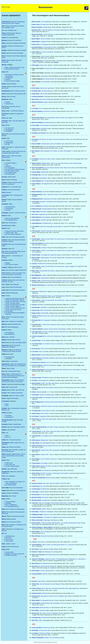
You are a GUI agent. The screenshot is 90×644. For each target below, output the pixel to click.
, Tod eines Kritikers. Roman (47, 39)
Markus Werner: (37, 355)
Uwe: (7, 476)
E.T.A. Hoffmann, (37, 206)
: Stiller (40, 620)
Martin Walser (36, 39)
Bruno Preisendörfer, (38, 168)
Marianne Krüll (36, 30)
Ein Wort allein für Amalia (12, 171)
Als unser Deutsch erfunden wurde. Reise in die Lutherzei (60, 168)
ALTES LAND (9, 141)
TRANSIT (13, 430)
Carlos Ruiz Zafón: (37, 398)
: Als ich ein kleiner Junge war (44, 459)
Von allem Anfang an (11, 163)
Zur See (8, 144)
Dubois (4, 94)
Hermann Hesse (37, 593)
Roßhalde (14, 180)
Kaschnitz (5, 244)
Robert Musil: (36, 419)
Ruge (3, 387)
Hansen (4, 138)
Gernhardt (5, 121)
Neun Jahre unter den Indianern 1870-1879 (55, 483)
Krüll (3, 273)
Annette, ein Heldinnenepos (17, 509)
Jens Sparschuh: (37, 332)
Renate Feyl (35, 613)
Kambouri (5, 240)
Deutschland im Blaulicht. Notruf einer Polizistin (50, 358)
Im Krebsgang (9, 130)
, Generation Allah (46, 223)
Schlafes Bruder (17, 424)
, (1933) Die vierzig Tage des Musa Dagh (50, 227)
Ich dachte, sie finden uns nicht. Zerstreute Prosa (14, 451)
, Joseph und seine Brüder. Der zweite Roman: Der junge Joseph (54, 250)
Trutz (7, 165)
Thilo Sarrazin (36, 231)
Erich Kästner (36, 455)
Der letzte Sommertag (14, 190)
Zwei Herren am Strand (12, 265)
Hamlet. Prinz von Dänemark (52, 638)
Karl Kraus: (35, 566)
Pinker (4, 374)
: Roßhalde (44, 593)
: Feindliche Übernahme (16, 393)
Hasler (4, 156)
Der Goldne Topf (16, 187)
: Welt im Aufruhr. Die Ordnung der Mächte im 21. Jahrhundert (53, 545)
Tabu (7, 404)
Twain (3, 488)
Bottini (4, 53)
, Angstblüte (43, 42)
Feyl (3, 107)
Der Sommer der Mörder (16, 53)
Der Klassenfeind (46, 82)
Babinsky (4, 40)
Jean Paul (5, 226)
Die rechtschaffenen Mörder (17, 427)
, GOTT (41, 362)
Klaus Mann (35, 512)
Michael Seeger (6, 7)
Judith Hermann (37, 509)
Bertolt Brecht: (36, 450)
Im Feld (13, 544)
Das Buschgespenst (13, 327)
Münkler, (4, 340)
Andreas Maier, (36, 172)
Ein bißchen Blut (14, 547)
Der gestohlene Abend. (51, 285)
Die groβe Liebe (10, 357)
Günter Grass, (36, 129)
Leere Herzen (9, 539)
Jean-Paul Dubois (37, 47)
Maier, (4, 293)
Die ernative (12, 30)
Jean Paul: (35, 503)
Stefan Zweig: (36, 413)
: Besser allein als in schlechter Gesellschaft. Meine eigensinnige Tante (60, 588)
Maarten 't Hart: (36, 281)
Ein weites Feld (10, 128)
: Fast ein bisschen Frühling (43, 549)
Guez (3, 134)
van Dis (4, 87)
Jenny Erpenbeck (37, 574)
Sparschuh (5, 450)
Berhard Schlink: (37, 497)
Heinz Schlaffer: (37, 144)
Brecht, (4, 60)
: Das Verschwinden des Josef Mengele (50, 584)
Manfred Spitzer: (37, 163)
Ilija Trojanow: (36, 151)
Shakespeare (5, 443)
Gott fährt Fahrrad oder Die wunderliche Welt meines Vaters (14, 152)
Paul (3, 371)
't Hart (3, 151)
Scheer (4, 398)
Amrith (4, 38)
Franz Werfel (36, 227)
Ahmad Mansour (37, 223)
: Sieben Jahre (43, 65)
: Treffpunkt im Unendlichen (46, 512)
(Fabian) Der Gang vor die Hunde (14, 231)
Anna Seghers (36, 220)
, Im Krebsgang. (40, 44)
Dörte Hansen (36, 495)
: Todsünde (38, 610)
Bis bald (13, 519)
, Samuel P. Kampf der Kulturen (14, 213)
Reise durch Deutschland (16, 488)
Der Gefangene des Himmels (51, 398)
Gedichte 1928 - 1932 (11, 233)
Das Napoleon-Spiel (11, 172)
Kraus (3, 270)
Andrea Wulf (36, 202)
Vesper (4, 493)
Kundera (4, 277)
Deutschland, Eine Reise (12, 69)
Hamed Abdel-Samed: (38, 118)
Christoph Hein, (37, 91)
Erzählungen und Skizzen (50, 520)
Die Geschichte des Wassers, (44, 271)
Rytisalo (4, 390)
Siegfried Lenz (36, 278)
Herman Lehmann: (38, 483)
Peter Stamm (36, 65)
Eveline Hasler (36, 523)
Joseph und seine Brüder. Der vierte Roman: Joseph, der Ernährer (15, 309)
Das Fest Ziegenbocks (20, 490)
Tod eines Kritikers (10, 502)
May (3, 327)
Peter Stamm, (36, 88)
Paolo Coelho (36, 212)
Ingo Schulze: (36, 443)
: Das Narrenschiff (41, 618)
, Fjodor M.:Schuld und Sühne (13, 91)
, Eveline (8, 156)
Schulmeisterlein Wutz (14, 371)
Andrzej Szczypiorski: (38, 336)
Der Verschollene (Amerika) (17, 237)
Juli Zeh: (34, 264)
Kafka (3, 237)
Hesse (4, 180)
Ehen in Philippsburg (11, 505)
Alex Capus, (36, 139)
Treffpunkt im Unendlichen (16, 321)
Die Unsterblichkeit (16, 277)
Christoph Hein (36, 248)
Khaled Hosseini (37, 209)
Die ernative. (39, 292)
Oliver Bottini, (36, 52)
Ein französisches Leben (19, 94)
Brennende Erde (44, 608)
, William (12, 443)
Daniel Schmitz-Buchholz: (39, 427)
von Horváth (5, 195)
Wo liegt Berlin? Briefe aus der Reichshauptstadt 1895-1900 (13, 252)
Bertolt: (8, 60)
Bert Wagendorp (37, 275)
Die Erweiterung (10, 334)
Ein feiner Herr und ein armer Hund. (47, 316)
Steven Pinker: (36, 258)
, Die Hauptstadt (46, 217)
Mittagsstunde (9, 143)
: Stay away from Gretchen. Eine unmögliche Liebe (50, 596)
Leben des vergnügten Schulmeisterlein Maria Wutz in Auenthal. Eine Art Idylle (59, 503)
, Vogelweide (42, 214)
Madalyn (8, 263)
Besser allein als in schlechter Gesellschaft (12, 34)
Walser (4, 499)
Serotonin (8, 210)
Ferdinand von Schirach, (39, 133)
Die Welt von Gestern (11, 555)
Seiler (3, 433)
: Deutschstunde (45, 278)
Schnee (12, 368)
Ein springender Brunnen (12, 506)
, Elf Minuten (43, 212)
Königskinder (9, 78)
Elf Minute (13, 84)
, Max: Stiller (9, 118)
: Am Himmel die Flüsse (41, 630)
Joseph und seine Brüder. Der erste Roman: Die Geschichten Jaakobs (15, 299)
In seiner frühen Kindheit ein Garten (15, 169)
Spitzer (4, 454)
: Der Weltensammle (45, 563)
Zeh (3, 533)
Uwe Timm (35, 214)
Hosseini (4, 200)
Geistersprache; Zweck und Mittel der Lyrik (53, 144)
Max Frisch (35, 620)
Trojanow (4, 479)
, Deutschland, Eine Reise (44, 199)
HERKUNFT (14, 469)
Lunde (4, 290)
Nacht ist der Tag (10, 465)
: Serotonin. (46, 243)
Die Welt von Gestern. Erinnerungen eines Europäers (54, 473)
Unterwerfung (9, 208)
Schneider (5, 424)
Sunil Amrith (36, 608)
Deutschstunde (15, 284)
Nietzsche (5, 350)
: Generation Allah (16, 324)
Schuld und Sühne (44, 478)
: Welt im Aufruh (16, 340)
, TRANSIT (43, 220)
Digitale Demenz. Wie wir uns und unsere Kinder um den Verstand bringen (13, 456)
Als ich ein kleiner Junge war (13, 234)
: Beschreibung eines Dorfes (46, 555)
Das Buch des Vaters (15, 522)
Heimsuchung (9, 104)
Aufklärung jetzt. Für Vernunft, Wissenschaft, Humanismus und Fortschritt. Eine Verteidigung (13, 376)
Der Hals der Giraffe (18, 396)
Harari (4, 147)
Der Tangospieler (10, 168)
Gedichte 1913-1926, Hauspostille (50, 450)
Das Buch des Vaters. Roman (44, 159)
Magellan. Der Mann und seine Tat (15, 554)
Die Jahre (13, 96)
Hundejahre (9, 131)
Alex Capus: (36, 492)
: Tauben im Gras (17, 267)
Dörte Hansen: (36, 440)
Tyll (13, 249)
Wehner (4, 516)
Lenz (3, 284)
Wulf (3, 525)
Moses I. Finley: (37, 388)
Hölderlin (4, 182)
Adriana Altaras (36, 588)
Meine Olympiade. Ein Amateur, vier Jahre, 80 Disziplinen (15, 482)
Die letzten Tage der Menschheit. (48, 566)
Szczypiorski (5, 472)
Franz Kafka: (36, 125)
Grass (3, 125)
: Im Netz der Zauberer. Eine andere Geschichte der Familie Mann (58, 30)
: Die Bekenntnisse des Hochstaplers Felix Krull (53, 603)
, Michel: (7, 204)
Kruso (7, 435)
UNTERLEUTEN (10, 536)
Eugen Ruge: (36, 94)
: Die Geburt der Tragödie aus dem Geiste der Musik (12, 351)
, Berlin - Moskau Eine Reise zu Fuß (47, 194)
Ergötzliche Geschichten (19, 43)
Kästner (4, 228)
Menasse (4, 330)
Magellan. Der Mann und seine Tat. (49, 466)
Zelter (3, 544)
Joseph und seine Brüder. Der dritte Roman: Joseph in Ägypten (15, 306)
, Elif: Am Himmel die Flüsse (11, 440)
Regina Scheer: (36, 313)
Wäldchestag (14, 293)
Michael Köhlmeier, (38, 102)
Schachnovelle (9, 552)
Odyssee (9, 192)
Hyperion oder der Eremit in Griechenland (12, 183)
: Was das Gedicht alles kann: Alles (52, 446)
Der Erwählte (9, 311)
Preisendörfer (6, 380)
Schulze (4, 427)
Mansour (4, 324)
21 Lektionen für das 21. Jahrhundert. (53, 344)
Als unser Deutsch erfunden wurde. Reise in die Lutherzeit (13, 381)
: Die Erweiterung (46, 470)
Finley (4, 111)
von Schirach (6, 401)
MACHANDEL (15, 398)
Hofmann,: (5, 190)
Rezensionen (46, 7)
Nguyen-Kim (5, 345)
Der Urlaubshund (17, 40)
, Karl (7, 270)
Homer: (4, 192)
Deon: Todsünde (8, 337)
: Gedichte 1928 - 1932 (46, 455)
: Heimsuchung (41, 628)
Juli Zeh (34, 542)
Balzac (4, 43)
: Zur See (42, 495)
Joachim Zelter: (36, 340)
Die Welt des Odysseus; (48, 388)
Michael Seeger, (41, 642)
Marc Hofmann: (37, 536)
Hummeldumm (13, 223)
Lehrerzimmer (14, 361)
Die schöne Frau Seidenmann (53, 336)
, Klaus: (7, 321)
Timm (3, 476)
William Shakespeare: (38, 638)
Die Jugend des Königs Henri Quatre (51, 255)
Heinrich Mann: (37, 255)
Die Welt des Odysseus (17, 111)
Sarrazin (4, 393)
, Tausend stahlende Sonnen (49, 209)
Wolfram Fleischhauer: (39, 285)
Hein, (3, 160)
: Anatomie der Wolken (11, 447)
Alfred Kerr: (35, 296)
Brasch (4, 56)
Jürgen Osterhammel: (38, 370)
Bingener (4, 50)
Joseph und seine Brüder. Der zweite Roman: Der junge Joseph (15, 302)
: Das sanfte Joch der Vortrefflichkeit (48, 613)
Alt (3, 30)
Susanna (8, 79)
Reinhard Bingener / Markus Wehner (42, 527)
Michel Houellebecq (38, 243)
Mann (3, 317)
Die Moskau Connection (20, 50)
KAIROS (8, 102)
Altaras (4, 33)
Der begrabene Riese (11, 220)
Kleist (3, 256)
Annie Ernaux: (36, 486)
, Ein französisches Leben (49, 47)
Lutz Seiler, (35, 108)
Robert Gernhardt (37, 446)
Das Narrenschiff (10, 174)
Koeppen (4, 267)
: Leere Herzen (41, 542)
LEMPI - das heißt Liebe (18, 390)
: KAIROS (45, 574)
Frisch (4, 118)
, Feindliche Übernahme (46, 231)
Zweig (3, 549)
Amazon (56, 62)
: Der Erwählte (44, 463)
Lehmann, (5, 280)
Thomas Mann (36, 463)
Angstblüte (8, 503)
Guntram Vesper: (37, 378)
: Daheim (13, 177)
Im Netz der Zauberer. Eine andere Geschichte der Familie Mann (14, 274)
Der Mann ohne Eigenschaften (18, 343)
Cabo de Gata (13, 387)
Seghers (4, 430)
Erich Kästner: (36, 406)
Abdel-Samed (6, 22)
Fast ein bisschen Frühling (13, 81)
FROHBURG (15, 493)
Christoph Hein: (37, 411)
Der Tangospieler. (41, 320)
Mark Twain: (36, 99)
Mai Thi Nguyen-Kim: (38, 402)
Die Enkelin (9, 416)
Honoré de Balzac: (37, 365)
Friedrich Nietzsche (38, 517)
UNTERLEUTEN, (42, 264)
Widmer (4, 522)
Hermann (4, 177)
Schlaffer (4, 408)
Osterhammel (6, 364)
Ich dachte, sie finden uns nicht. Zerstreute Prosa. (55, 332)
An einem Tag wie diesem (12, 466)
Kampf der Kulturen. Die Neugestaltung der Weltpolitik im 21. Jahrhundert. (58, 559)
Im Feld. (43, 340)
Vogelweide (12, 476)
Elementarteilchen (10, 207)
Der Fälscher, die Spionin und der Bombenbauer (52, 139)
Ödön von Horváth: (38, 520)
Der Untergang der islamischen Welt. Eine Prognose (13, 22)
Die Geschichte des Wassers (17, 290)
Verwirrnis (8, 166)
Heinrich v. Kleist (37, 552)
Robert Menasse (37, 217)
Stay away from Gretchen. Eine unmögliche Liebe (13, 27)
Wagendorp (5, 496)
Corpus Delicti (9, 541)
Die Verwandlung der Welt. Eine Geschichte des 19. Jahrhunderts (14, 365)
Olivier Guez (36, 584)
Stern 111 (8, 437)
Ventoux (14, 496)
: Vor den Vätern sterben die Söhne (46, 431)
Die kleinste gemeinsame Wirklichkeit (11, 346)
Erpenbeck (5, 99)
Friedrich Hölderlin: (38, 329)
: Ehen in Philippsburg (46, 532)
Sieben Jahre (9, 463)
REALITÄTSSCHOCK (16, 287)
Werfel (4, 512)
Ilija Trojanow (36, 563)
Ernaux (4, 96)
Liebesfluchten (9, 417)
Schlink (4, 413)
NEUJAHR (8, 538)
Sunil (7, 38)
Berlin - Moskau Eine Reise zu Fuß (15, 67)
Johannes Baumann (38, 96)
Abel (3, 26)
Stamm (4, 460)
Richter (4, 384)
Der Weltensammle (11, 485)
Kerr (3, 251)
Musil (3, 343)
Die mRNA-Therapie (52, 427)
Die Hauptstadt (9, 333)
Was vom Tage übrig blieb (12, 218)
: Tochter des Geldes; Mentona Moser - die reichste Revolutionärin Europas (60, 523)
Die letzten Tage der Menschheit (17, 270)
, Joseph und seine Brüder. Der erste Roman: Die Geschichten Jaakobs (55, 239)
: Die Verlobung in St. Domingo (50, 552)
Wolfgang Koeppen (38, 514)
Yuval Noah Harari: (37, 344)
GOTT (7, 405)
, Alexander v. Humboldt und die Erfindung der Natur (53, 202)
